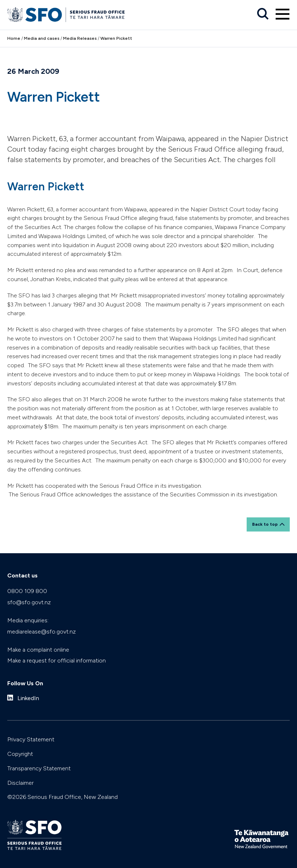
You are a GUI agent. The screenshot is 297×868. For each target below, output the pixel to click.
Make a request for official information (57, 660)
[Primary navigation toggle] (283, 14)
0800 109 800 (27, 591)
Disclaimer (20, 783)
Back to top (265, 524)
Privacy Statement (31, 739)
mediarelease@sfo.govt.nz (41, 632)
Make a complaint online (38, 650)
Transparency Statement (39, 768)
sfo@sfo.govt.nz (29, 602)
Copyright (20, 754)
